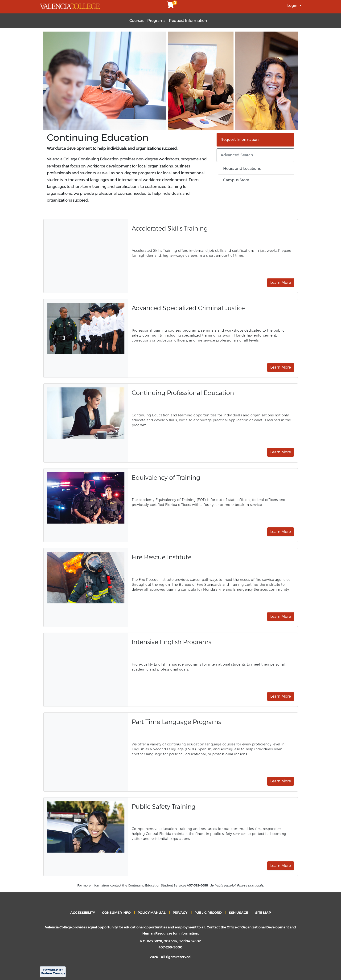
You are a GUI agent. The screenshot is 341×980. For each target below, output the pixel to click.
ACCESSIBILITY (83, 913)
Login (293, 6)
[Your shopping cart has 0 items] (171, 6)
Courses (136, 21)
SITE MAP (263, 913)
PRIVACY (180, 913)
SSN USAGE (238, 913)
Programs (156, 21)
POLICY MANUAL (152, 913)
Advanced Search (237, 155)
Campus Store (236, 180)
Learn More (281, 283)
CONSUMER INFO (116, 913)
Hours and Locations (242, 169)
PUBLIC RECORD (208, 913)
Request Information (188, 21)
